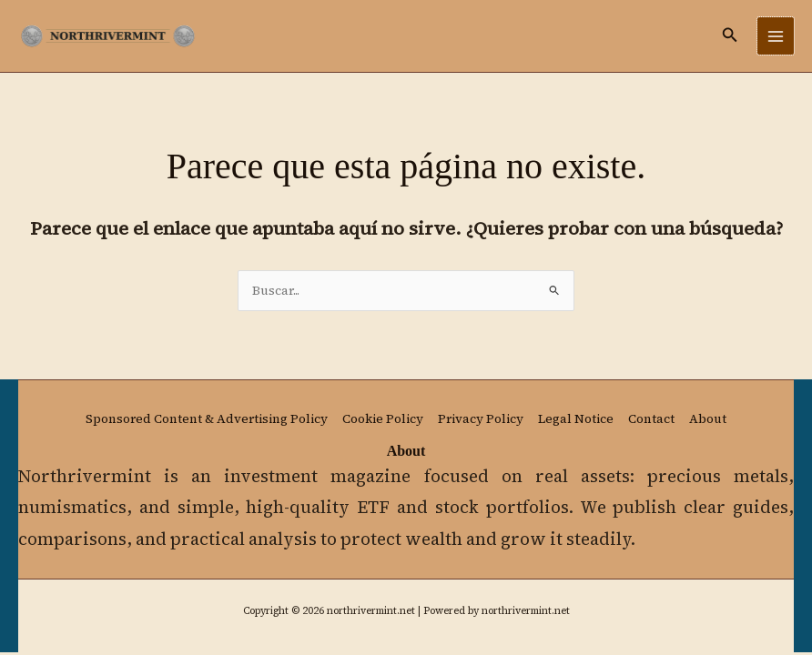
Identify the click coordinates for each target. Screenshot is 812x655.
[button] (730, 36)
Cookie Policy (383, 419)
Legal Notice (576, 419)
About (708, 419)
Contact (651, 419)
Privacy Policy (481, 419)
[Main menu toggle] (776, 36)
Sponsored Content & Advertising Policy (207, 419)
